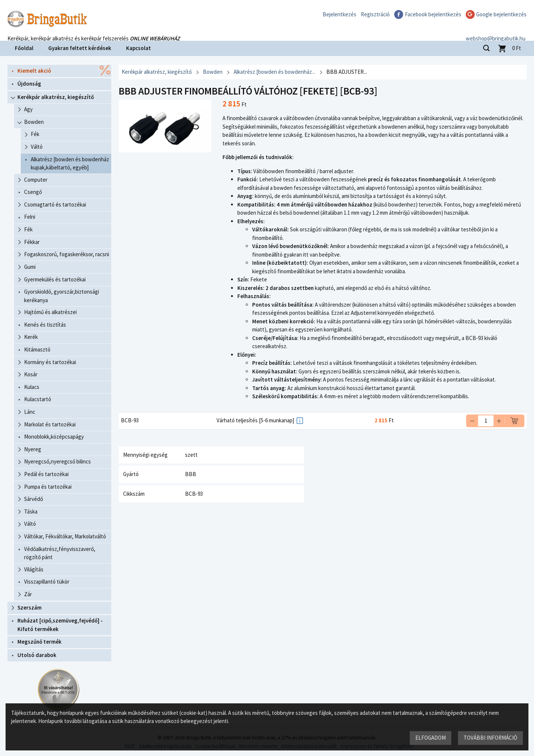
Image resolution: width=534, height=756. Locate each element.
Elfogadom (431, 738)
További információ (490, 738)
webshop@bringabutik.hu (497, 31)
